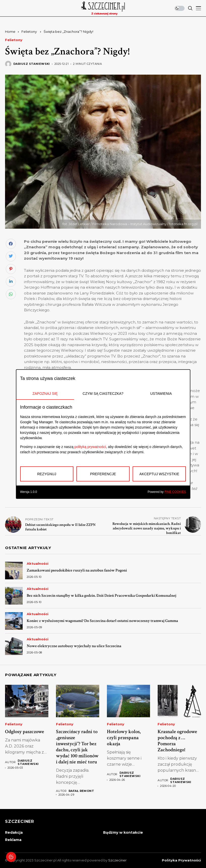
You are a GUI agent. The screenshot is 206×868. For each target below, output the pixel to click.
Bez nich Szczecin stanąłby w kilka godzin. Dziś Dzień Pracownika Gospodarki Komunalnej (101, 596)
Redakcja (14, 832)
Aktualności (38, 564)
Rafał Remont (81, 791)
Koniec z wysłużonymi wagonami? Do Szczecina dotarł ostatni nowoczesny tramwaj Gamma (102, 621)
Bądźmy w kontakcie (123, 832)
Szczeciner (117, 860)
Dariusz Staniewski (32, 64)
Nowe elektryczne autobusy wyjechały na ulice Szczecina (74, 646)
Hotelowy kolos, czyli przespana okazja (124, 738)
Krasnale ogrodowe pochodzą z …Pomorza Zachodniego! (177, 741)
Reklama (13, 840)
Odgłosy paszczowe (25, 732)
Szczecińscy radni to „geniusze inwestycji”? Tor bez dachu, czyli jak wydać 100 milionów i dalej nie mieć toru (77, 747)
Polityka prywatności (181, 860)
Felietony (30, 32)
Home (10, 32)
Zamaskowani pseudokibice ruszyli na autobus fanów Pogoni (77, 570)
